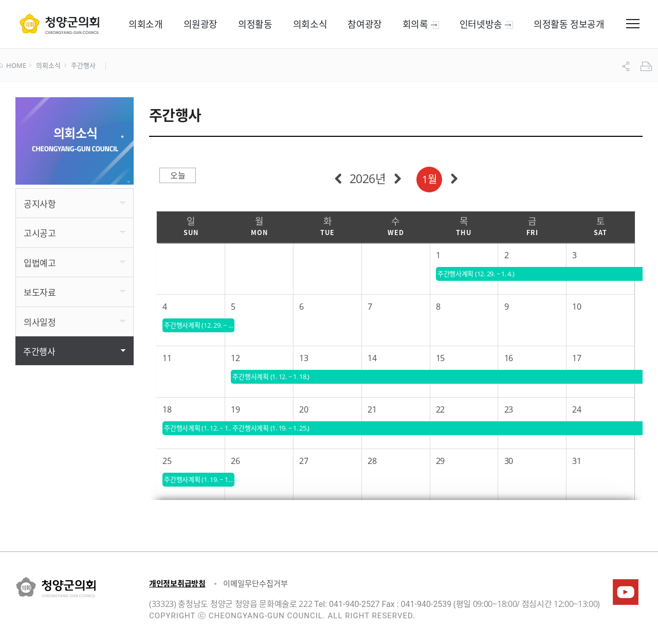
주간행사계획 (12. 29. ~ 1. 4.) (199, 325)
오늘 (178, 175)
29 (440, 461)
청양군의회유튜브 (626, 592)
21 (372, 409)
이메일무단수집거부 (255, 583)
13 (304, 358)
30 (509, 461)
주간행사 (83, 66)
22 (440, 409)
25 (167, 461)
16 (509, 358)
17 (577, 358)
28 (372, 461)
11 (167, 358)
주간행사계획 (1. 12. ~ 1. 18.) (199, 428)
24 (577, 409)
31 (577, 461)
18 (167, 409)
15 (440, 358)
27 (304, 461)
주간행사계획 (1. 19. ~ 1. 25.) (199, 479)
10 (577, 307)
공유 (627, 66)
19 (235, 409)
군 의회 (59, 24)
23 (509, 409)
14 (372, 358)
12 (235, 358)
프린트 (647, 66)
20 (304, 409)
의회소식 (48, 66)
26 (235, 461)
